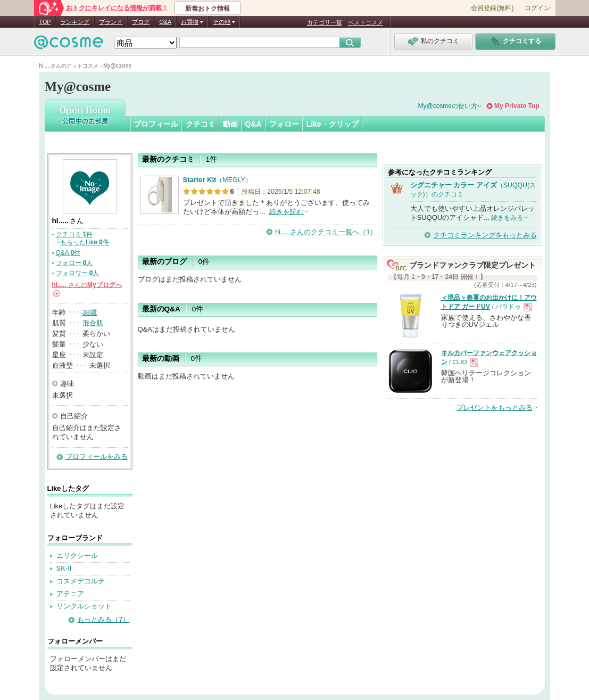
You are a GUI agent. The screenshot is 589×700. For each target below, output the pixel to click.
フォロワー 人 (78, 273)
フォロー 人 (74, 263)
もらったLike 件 (85, 242)
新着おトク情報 (208, 9)
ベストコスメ (366, 22)
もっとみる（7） (103, 619)
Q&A (165, 22)
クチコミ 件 (74, 234)
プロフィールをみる (97, 456)
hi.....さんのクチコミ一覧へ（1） (326, 232)
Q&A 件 (68, 253)
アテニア (70, 594)
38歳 (90, 312)
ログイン (537, 8)
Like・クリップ (333, 124)
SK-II (64, 568)
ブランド (111, 22)
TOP (45, 22)
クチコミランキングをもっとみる (485, 235)
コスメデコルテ (81, 581)
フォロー (284, 124)
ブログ (141, 22)
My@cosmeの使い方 (448, 106)
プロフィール (156, 124)
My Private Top (517, 106)
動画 (230, 124)
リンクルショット (84, 606)
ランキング (75, 22)
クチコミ (201, 124)
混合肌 (93, 323)
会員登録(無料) (492, 8)
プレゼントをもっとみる (495, 407)
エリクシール (77, 555)
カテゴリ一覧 (325, 22)
